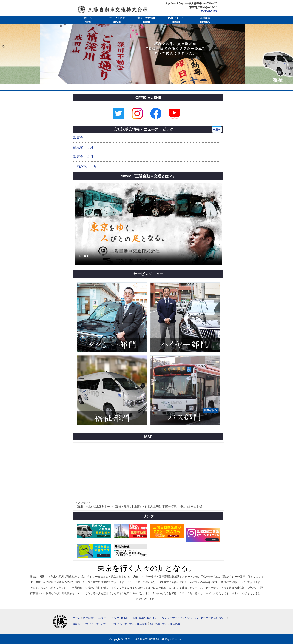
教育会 (78, 138)
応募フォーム (176, 20)
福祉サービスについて (86, 624)
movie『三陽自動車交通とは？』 (140, 618)
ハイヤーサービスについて (211, 618)
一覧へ (217, 130)
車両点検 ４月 (85, 166)
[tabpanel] (146, 54)
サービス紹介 (117, 20)
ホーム (88, 20)
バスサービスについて (114, 624)
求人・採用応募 (171, 624)
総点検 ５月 (83, 147)
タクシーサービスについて (177, 618)
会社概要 (205, 20)
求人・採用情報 (147, 20)
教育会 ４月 (83, 157)
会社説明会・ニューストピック (101, 618)
